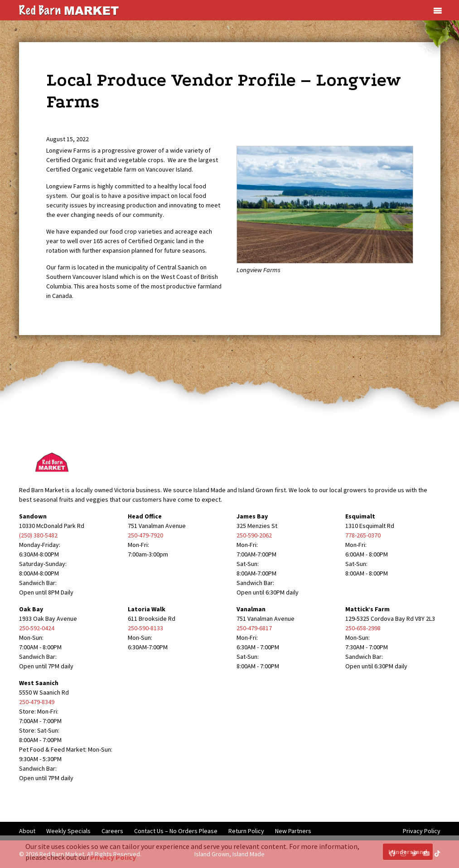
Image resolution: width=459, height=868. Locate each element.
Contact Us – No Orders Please (176, 831)
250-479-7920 (145, 535)
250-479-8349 (37, 702)
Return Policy (246, 831)
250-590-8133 (145, 628)
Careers (112, 831)
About (27, 831)
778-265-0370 (363, 535)
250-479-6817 (254, 628)
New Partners (293, 831)
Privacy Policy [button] (113, 857)
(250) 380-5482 (38, 535)
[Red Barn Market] (69, 10)
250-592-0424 (37, 628)
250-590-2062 (254, 535)
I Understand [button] (408, 852)
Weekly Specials (68, 831)
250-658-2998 (363, 628)
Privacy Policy (422, 831)
